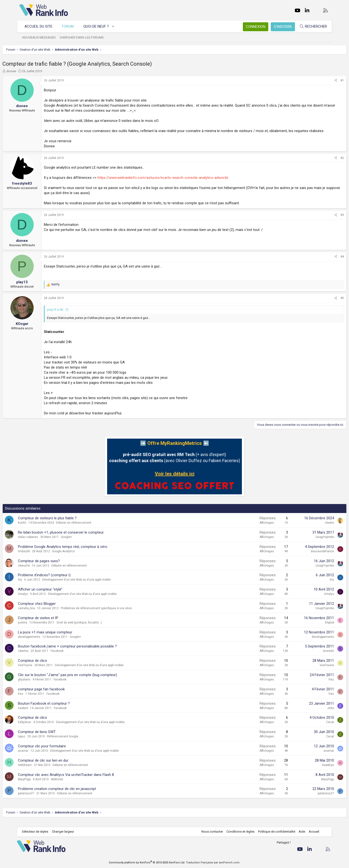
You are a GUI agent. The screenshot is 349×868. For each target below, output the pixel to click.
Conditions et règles (238, 832)
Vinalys (40, 599)
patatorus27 (43, 798)
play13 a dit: (72, 315)
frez (314, 685)
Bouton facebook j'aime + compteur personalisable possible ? (84, 651)
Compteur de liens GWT (54, 737)
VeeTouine (42, 670)
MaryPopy (41, 784)
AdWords (74, 784)
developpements (46, 642)
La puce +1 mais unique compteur (62, 637)
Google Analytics (80, 556)
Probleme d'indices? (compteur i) (61, 580)
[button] (116, 27)
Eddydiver (41, 727)
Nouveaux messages (41, 37)
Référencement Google (80, 742)
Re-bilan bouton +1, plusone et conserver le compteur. (78, 537)
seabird (40, 713)
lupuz (39, 742)
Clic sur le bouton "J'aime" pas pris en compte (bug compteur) (84, 680)
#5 (325, 303)
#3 (325, 220)
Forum (70, 26)
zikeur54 (41, 571)
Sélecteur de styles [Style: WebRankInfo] (37, 832)
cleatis (312, 528)
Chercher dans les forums (84, 37)
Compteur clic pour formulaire (59, 751)
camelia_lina (43, 613)
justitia (40, 628)
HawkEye (311, 770)
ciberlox (40, 656)
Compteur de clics (49, 666)
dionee (28, 71)
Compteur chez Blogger (54, 609)
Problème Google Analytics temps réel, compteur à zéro (80, 552)
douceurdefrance (305, 556)
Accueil (312, 832)
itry (37, 585)
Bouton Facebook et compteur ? (61, 709)
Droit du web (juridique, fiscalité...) (96, 628)
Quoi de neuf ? (99, 26)
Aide (299, 832)
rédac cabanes (45, 542)
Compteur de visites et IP (55, 623)
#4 (325, 262)
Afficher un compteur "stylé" (57, 594)
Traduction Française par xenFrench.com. (213, 863)
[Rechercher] (311, 27)
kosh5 (39, 528)
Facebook (74, 656)
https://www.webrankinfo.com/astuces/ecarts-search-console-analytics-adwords (180, 183)
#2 (325, 163)
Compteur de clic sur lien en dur (60, 765)
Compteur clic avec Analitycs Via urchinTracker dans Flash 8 (83, 780)
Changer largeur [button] (65, 832)
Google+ (83, 542)
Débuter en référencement (91, 528)
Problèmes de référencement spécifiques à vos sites (113, 613)
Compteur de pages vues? (56, 566)
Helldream (42, 770)
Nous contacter (210, 832)
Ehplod (313, 628)
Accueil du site (41, 26)
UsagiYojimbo (308, 542)
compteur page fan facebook (58, 694)
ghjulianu (41, 685)
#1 (325, 80)
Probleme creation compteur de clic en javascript (74, 794)
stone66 (311, 656)
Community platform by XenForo (147, 863)
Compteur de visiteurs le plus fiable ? (64, 523)
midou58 (41, 556)
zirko (314, 713)
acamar (40, 756)
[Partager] (319, 81)
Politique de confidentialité (274, 832)
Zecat (313, 727)
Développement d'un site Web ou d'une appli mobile (93, 585)
